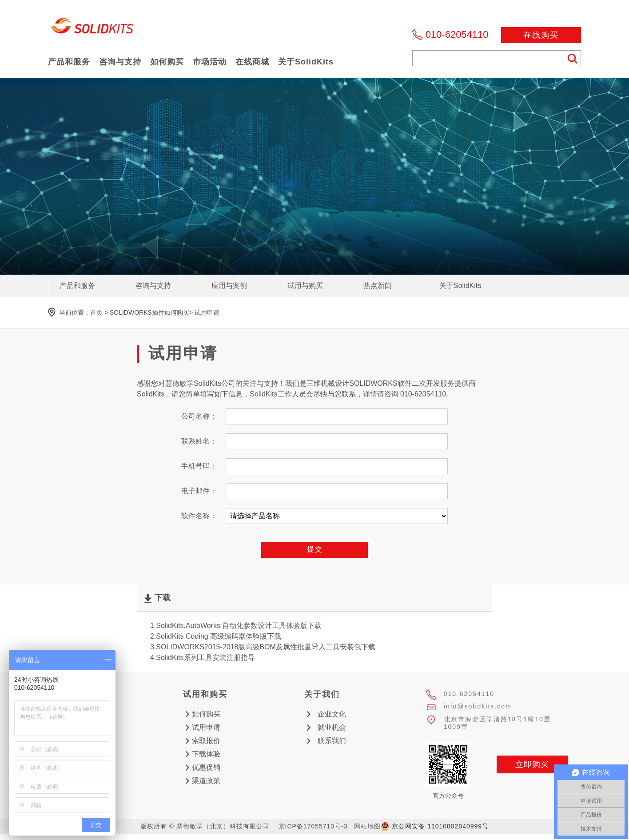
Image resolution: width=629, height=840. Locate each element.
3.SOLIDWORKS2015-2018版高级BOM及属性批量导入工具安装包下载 (263, 647)
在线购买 (541, 35)
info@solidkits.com (478, 706)
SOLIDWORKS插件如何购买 (149, 312)
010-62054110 (457, 34)
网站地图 (367, 826)
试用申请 (207, 312)
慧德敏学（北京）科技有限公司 (92, 28)
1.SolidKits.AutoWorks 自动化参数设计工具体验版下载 (236, 626)
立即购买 (532, 764)
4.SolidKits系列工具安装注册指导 (203, 658)
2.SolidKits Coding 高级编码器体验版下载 (216, 636)
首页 (96, 312)
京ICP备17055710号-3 (313, 826)
